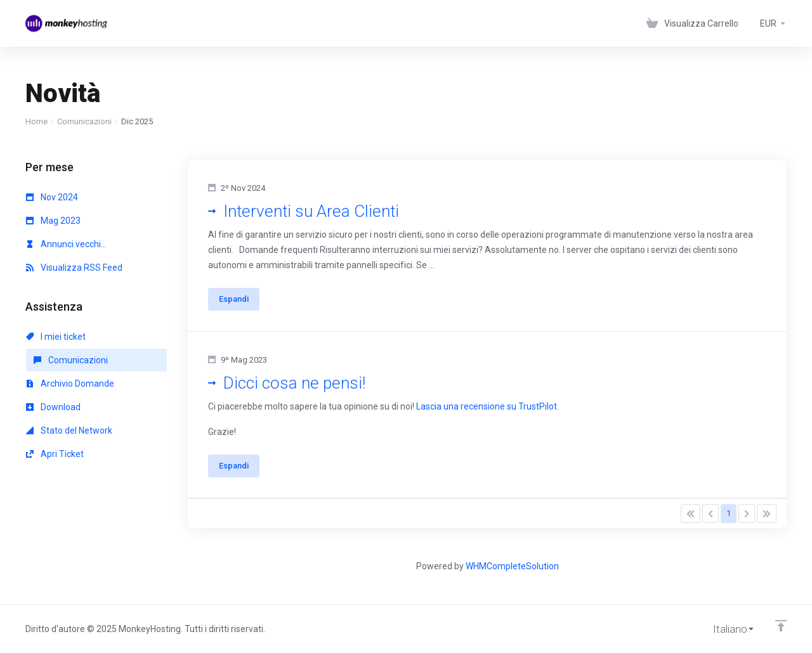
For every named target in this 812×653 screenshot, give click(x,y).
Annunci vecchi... (66, 244)
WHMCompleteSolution (512, 566)
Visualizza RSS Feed (74, 268)
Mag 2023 (53, 221)
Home (36, 121)
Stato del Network (69, 430)
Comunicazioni (84, 121)
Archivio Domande (70, 384)
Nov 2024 (52, 197)
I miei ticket (56, 337)
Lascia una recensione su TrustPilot (487, 406)
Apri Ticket (55, 454)
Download (53, 407)
